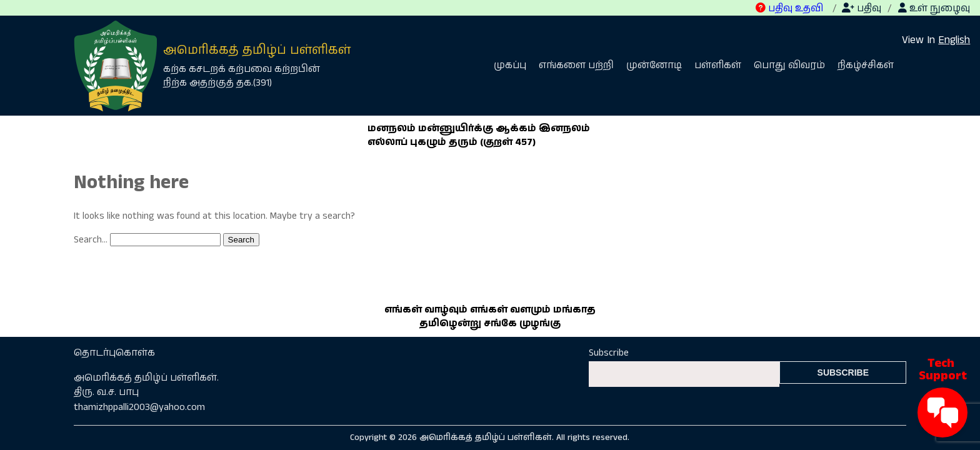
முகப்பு (510, 66)
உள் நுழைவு (934, 9)
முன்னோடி (654, 66)
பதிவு (862, 9)
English (954, 40)
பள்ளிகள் (718, 66)
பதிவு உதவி (789, 9)
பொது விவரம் (789, 66)
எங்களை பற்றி (576, 66)
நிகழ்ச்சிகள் (866, 66)
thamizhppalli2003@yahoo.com (139, 407)
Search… (91, 240)
